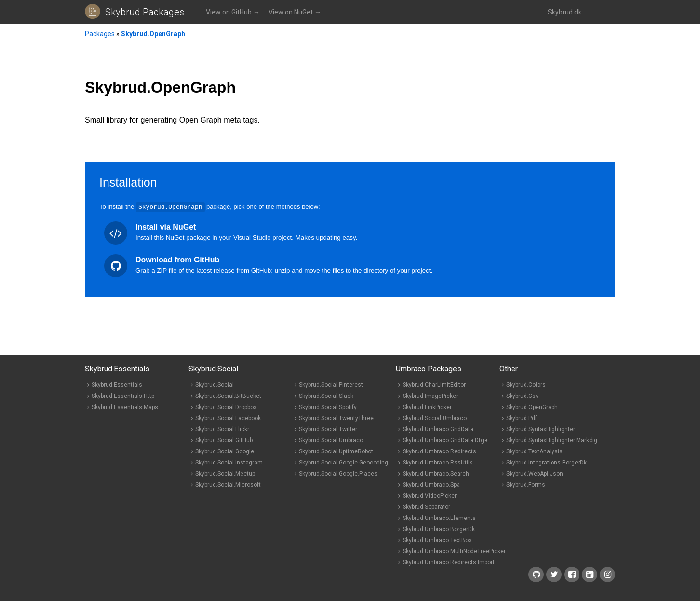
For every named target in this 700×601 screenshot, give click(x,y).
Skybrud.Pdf (522, 418)
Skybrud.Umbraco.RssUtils (438, 462)
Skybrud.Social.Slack (326, 396)
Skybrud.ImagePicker (430, 396)
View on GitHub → (233, 12)
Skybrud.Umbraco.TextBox (437, 540)
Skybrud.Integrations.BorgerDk (546, 462)
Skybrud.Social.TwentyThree (336, 418)
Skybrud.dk (565, 12)
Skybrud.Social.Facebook (228, 418)
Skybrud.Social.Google (225, 451)
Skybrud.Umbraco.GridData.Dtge (445, 440)
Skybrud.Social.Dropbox (226, 407)
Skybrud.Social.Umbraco (331, 440)
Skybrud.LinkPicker (427, 407)
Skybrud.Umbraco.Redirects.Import (449, 562)
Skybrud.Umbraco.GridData (438, 429)
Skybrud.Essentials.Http (123, 396)
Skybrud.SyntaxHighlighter (541, 429)
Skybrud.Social (215, 384)
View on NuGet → (295, 12)
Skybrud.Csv (522, 396)
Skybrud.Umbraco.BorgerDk (439, 529)
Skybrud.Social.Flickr (222, 429)
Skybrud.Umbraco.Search (436, 473)
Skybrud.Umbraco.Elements (439, 518)
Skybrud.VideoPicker (430, 495)
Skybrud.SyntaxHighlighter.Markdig (552, 440)
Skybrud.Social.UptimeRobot (336, 451)
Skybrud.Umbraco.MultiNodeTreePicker (454, 551)
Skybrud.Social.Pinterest (331, 384)
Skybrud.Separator (426, 506)
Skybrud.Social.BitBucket (228, 396)
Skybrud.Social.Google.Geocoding (343, 462)
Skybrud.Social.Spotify (328, 407)
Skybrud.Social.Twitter (328, 429)
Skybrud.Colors (526, 384)
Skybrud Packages (145, 12)
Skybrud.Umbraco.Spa (431, 484)
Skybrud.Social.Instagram (229, 462)
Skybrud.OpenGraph (153, 34)
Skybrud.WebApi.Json (535, 473)
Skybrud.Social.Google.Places (338, 473)
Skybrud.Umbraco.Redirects (439, 451)
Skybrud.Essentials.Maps (125, 407)
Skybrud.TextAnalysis (534, 451)
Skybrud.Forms (526, 484)
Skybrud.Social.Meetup (225, 473)
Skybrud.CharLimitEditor (434, 384)
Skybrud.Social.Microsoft (228, 484)
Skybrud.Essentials (117, 384)
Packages (100, 34)
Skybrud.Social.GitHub (224, 440)
